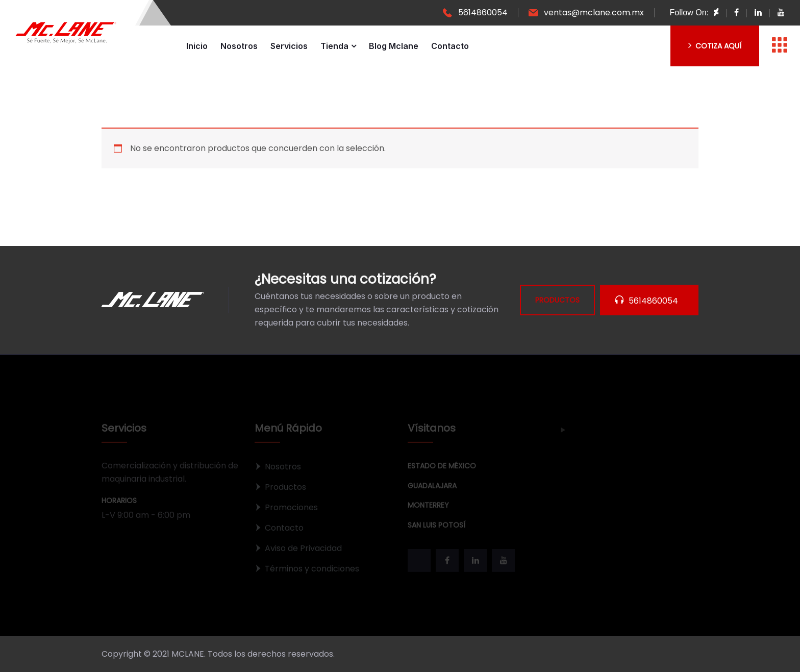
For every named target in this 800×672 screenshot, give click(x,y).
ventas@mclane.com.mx (594, 13)
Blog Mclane (394, 46)
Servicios (289, 46)
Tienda (334, 46)
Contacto (450, 46)
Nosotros (239, 46)
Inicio (197, 46)
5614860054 (483, 13)
